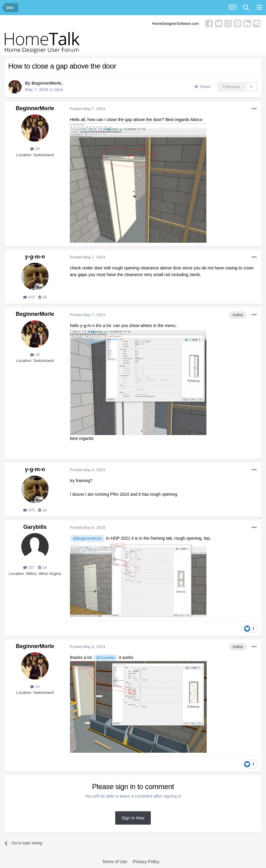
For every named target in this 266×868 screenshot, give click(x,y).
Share (202, 87)
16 (42, 567)
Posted (88, 109)
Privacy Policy (146, 862)
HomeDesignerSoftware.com (176, 24)
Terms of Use (115, 862)
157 (29, 567)
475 (29, 297)
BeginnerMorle (47, 83)
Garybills (35, 527)
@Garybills (105, 658)
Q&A (59, 90)
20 (35, 149)
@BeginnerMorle (87, 539)
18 (42, 297)
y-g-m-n (35, 257)
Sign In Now (133, 818)
